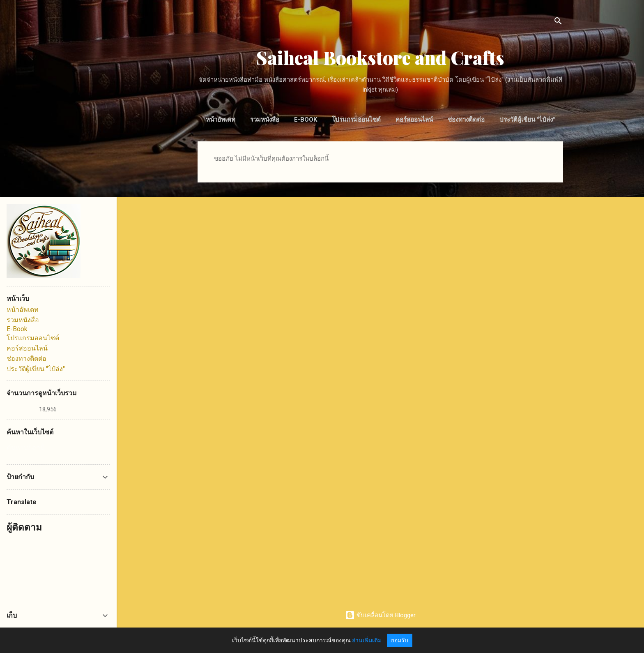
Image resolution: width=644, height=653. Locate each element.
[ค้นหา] (558, 22)
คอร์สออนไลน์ (414, 120)
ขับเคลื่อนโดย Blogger (380, 615)
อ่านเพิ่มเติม (367, 640)
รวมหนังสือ (265, 120)
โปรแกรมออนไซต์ (356, 120)
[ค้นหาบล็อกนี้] (58, 448)
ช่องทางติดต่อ (466, 120)
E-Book (306, 120)
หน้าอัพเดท (221, 120)
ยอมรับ (400, 640)
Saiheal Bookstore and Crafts (380, 57)
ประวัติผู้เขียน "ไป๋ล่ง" (527, 120)
